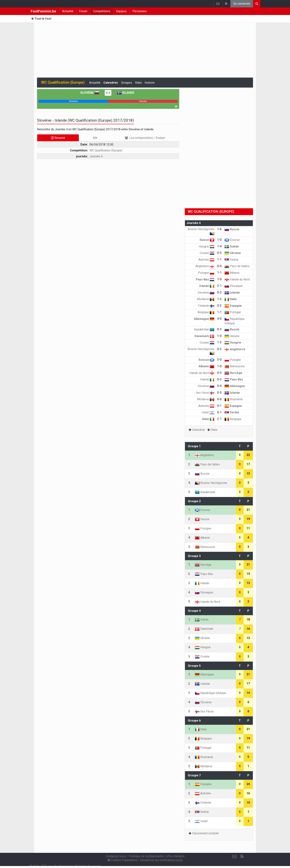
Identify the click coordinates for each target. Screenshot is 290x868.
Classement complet (205, 833)
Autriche (206, 260)
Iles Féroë (205, 393)
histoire (150, 83)
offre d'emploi (175, 856)
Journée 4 (96, 156)
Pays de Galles (237, 266)
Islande (126, 93)
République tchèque (210, 693)
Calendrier (111, 83)
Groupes (127, 83)
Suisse (207, 240)
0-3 (219, 253)
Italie (231, 299)
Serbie (231, 260)
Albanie (232, 273)
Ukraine (233, 253)
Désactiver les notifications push (161, 860)
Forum (83, 11)
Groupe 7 (194, 775)
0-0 (219, 266)
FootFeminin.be (43, 11)
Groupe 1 (194, 446)
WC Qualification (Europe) (106, 150)
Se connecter (242, 4)
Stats (138, 83)
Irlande (207, 286)
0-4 (219, 386)
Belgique (206, 312)
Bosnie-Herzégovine (211, 483)
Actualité (68, 11)
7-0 (219, 279)
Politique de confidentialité (146, 856)
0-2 (108, 93)
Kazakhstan (204, 329)
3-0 (219, 360)
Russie (232, 229)
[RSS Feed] (242, 857)
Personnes (140, 11)
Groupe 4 (194, 611)
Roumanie (234, 399)
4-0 (219, 319)
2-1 (219, 286)
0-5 (219, 393)
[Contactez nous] (235, 857)
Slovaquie (234, 286)
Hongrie (207, 246)
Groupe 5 (194, 666)
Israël (208, 412)
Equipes (121, 11)
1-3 (219, 299)
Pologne (206, 273)
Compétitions (102, 11)
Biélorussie (235, 366)
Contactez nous (116, 856)
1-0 (219, 240)
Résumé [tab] (58, 138)
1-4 (219, 246)
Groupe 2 (194, 501)
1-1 (219, 259)
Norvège (233, 373)
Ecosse (232, 240)
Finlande (206, 306)
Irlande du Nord (237, 279)
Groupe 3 (194, 556)
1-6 (219, 229)
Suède (232, 246)
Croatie (207, 253)
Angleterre (205, 266)
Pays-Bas (205, 279)
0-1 (219, 406)
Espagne (233, 306)
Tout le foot (41, 19)
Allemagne (204, 319)
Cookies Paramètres (122, 860)
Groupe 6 (194, 721)
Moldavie (206, 299)
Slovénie (90, 93)
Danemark (204, 336)
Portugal (233, 312)
